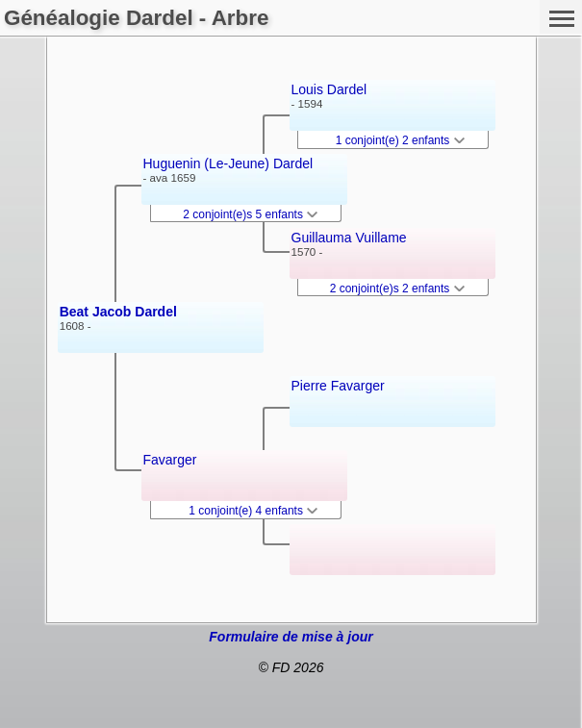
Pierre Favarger (338, 386)
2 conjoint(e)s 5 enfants (250, 214)
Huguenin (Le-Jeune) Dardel (228, 163)
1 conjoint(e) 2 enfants (400, 140)
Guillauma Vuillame (349, 238)
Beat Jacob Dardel (118, 312)
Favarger (170, 460)
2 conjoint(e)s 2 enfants (397, 289)
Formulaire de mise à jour (291, 637)
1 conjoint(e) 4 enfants (253, 511)
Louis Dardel (329, 89)
